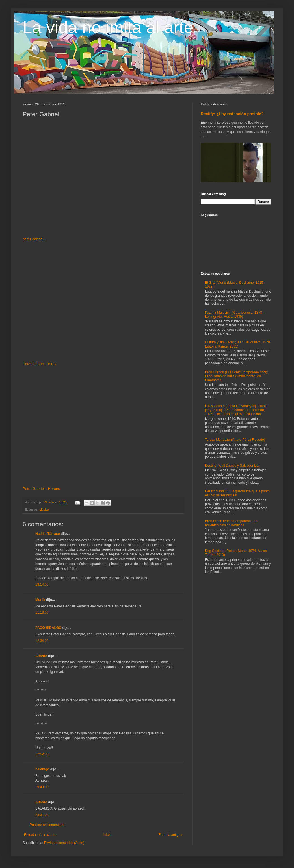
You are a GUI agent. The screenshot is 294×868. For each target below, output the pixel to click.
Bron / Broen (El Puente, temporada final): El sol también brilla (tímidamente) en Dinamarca (236, 376)
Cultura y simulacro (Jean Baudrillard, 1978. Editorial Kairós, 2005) (238, 344)
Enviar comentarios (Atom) (64, 843)
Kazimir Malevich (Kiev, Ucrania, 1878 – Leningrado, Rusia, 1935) (235, 315)
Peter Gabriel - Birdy (39, 364)
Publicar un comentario (47, 825)
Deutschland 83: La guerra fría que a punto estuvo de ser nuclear (237, 493)
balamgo (42, 769)
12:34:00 (42, 641)
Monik (40, 600)
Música (44, 509)
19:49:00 (42, 787)
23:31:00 (42, 815)
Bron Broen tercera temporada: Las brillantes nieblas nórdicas (232, 523)
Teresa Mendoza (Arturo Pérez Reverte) (235, 440)
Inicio (107, 835)
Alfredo (41, 656)
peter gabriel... (34, 239)
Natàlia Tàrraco (48, 534)
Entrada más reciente (40, 835)
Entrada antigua (170, 835)
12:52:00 (42, 754)
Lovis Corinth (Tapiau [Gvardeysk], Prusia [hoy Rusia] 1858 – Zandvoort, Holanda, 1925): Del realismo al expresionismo (236, 410)
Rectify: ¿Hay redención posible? (232, 114)
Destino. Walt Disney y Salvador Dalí (233, 466)
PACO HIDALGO (48, 628)
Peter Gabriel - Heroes (41, 489)
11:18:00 (42, 612)
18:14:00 (42, 585)
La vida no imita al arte (108, 27)
